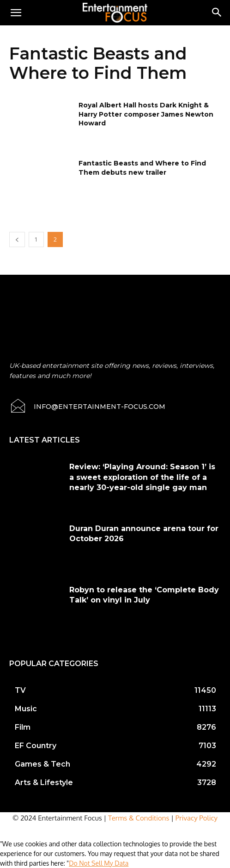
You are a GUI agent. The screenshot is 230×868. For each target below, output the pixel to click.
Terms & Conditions (139, 818)
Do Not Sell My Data (99, 863)
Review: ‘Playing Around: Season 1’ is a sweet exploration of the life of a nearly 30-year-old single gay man (142, 477)
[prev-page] (17, 239)
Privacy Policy (197, 818)
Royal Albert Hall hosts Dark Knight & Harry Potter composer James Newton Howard (146, 114)
